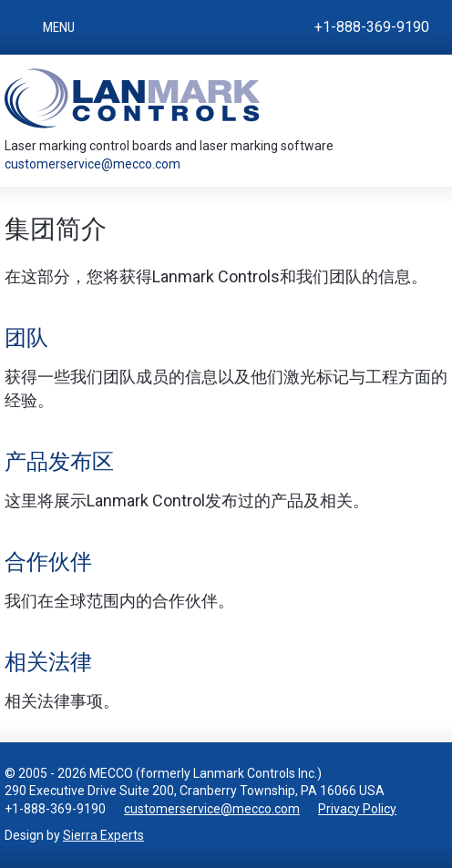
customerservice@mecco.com (92, 164)
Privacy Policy (357, 809)
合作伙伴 (48, 562)
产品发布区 (59, 462)
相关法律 (48, 662)
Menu (59, 27)
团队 (26, 338)
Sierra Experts (103, 835)
